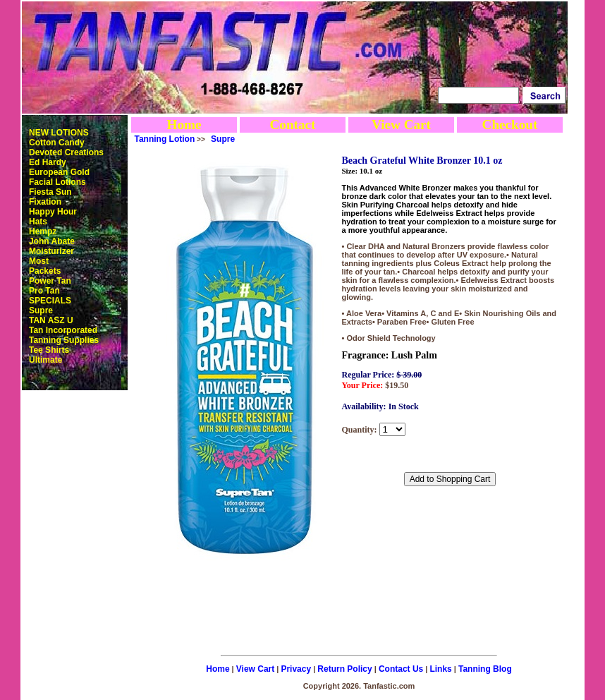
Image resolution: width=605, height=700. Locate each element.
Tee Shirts (49, 350)
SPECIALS (50, 301)
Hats (38, 222)
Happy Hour (53, 212)
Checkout (510, 125)
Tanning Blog (485, 669)
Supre (41, 310)
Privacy (296, 669)
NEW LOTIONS (59, 133)
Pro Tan (44, 291)
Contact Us (401, 669)
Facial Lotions (57, 182)
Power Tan (50, 281)
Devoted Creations (66, 152)
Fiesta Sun (50, 192)
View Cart (401, 125)
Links (440, 669)
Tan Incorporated (63, 330)
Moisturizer (51, 251)
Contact (292, 125)
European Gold (59, 172)
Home (184, 125)
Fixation (45, 202)
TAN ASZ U (51, 320)
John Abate (52, 241)
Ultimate (45, 360)
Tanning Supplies (64, 340)
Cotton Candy (57, 143)
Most (39, 261)
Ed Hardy (48, 162)
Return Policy (344, 669)
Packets (45, 271)
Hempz (43, 231)
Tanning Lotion (165, 139)
